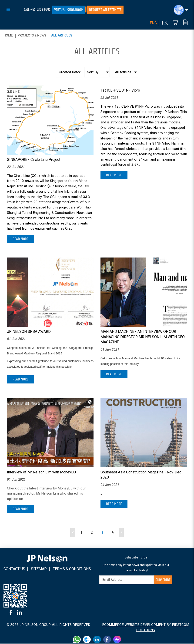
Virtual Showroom (69, 10)
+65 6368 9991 (40, 10)
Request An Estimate (105, 10)
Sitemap (39, 569)
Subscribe (163, 580)
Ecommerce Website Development (134, 625)
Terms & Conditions (72, 569)
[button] (181, 10)
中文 (164, 23)
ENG (153, 23)
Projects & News (32, 35)
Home (8, 35)
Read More (21, 239)
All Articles (62, 35)
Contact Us (14, 569)
